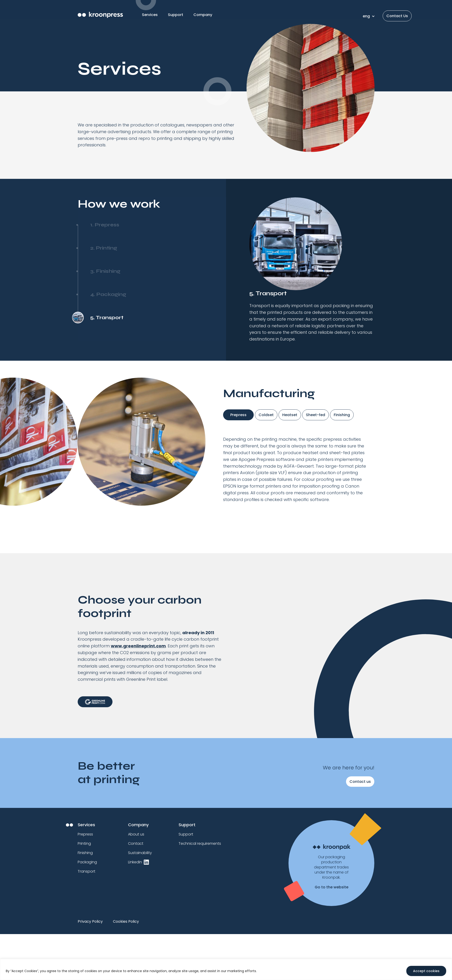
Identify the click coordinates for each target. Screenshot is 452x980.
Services (150, 15)
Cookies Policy (126, 921)
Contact (136, 843)
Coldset (266, 415)
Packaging (87, 862)
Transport (87, 871)
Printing (84, 843)
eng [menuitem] (366, 16)
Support (176, 15)
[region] (226, 969)
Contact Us (397, 16)
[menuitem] (367, 16)
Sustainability (140, 853)
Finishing (342, 415)
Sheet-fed (316, 415)
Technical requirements (200, 843)
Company (203, 15)
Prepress (238, 415)
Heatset (290, 415)
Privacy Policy (90, 921)
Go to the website (332, 887)
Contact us (360, 782)
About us (136, 834)
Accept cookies (426, 971)
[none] (367, 16)
